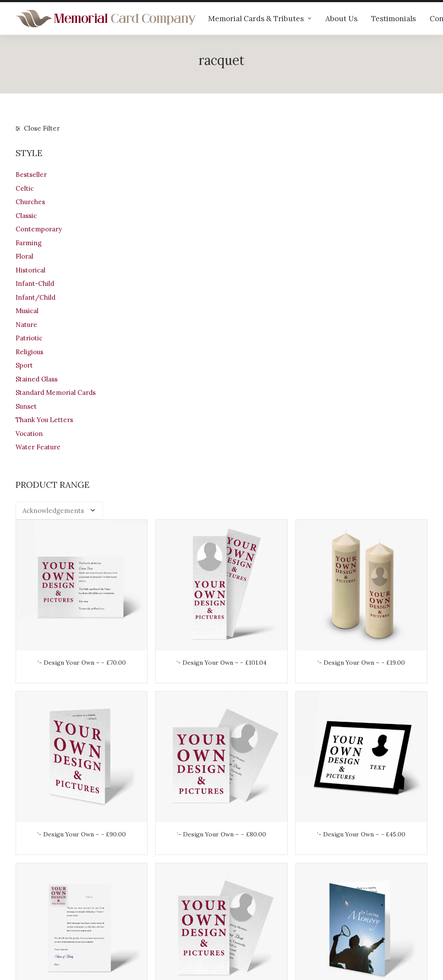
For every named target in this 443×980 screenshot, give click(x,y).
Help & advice (144, 870)
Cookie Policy (250, 925)
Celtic (25, 188)
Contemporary (39, 229)
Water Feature (38, 447)
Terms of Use (250, 903)
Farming (29, 243)
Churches (30, 202)
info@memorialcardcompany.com (68, 923)
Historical (30, 270)
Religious (29, 352)
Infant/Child (35, 297)
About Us (341, 19)
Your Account (250, 869)
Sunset (26, 406)
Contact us (139, 904)
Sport (24, 365)
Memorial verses (148, 892)
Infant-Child (35, 283)
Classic (26, 216)
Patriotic (29, 338)
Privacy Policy (251, 914)
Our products (143, 858)
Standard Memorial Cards (56, 392)
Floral (24, 256)
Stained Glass (37, 379)
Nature (26, 325)
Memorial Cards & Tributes (260, 19)
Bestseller (31, 175)
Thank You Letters (44, 420)
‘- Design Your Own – (168, 260)
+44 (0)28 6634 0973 (53, 900)
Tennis (379, 545)
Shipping (243, 880)
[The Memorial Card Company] (106, 19)
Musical (27, 311)
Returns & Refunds (258, 891)
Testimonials (393, 19)
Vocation (29, 434)
